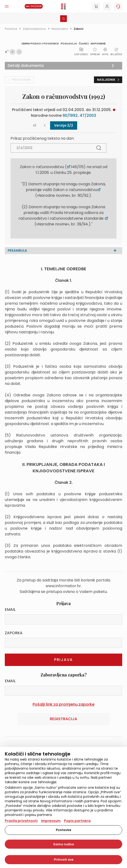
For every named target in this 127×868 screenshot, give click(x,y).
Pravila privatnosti (21, 821)
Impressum (51, 821)
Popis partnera (77, 821)
